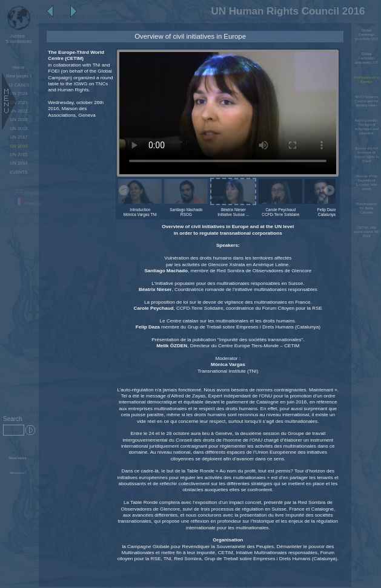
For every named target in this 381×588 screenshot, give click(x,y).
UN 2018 (18, 129)
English (27, 193)
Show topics (17, 458)
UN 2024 (18, 93)
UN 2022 (18, 111)
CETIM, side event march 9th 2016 (366, 232)
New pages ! (18, 76)
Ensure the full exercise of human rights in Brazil (366, 155)
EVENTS (19, 172)
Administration (18, 473)
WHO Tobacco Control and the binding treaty (366, 101)
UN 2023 (18, 103)
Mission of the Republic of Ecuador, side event (366, 182)
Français (28, 204)
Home (19, 67)
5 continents (18, 39)
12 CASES (18, 85)
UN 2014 (18, 163)
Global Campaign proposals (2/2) (367, 34)
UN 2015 (18, 155)
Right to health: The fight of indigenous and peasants (366, 127)
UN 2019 (18, 119)
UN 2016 (18, 146)
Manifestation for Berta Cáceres (367, 208)
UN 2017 (18, 137)
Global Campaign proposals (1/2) (367, 58)
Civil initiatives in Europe (367, 80)
